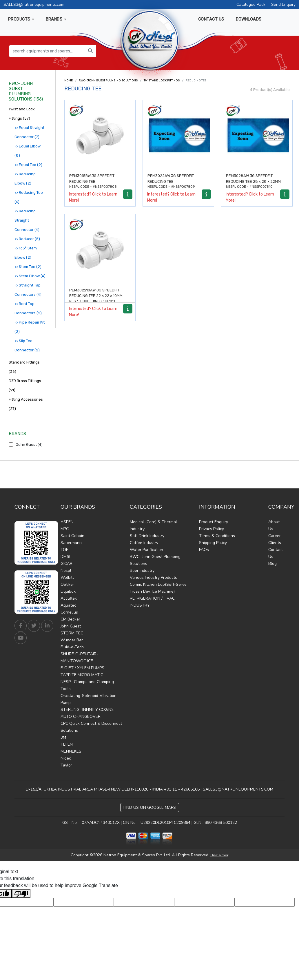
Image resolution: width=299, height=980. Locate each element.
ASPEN (67, 522)
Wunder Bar (72, 640)
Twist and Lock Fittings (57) (22, 114)
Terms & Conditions (217, 536)
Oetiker (67, 584)
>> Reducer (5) (27, 239)
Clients (275, 543)
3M (63, 737)
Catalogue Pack (251, 4)
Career (275, 536)
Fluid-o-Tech (72, 647)
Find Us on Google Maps (150, 807)
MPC (65, 529)
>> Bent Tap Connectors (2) (28, 308)
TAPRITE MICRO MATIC (82, 675)
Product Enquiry (214, 522)
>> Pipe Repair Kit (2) (30, 327)
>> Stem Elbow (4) (30, 276)
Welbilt (67, 577)
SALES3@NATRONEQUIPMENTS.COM (238, 789)
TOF (64, 550)
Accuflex (69, 598)
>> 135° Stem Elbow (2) (26, 253)
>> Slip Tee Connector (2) (27, 345)
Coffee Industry (144, 543)
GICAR (66, 564)
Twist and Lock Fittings (162, 81)
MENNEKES (71, 751)
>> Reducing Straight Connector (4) (27, 220)
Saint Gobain (72, 536)
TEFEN (67, 744)
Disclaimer (219, 855)
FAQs (204, 550)
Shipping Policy (213, 543)
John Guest (71, 626)
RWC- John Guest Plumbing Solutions (108, 81)
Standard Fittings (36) (24, 367)
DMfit (65, 557)
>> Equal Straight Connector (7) (29, 132)
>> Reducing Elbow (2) (25, 179)
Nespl (66, 571)
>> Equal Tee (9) (28, 165)
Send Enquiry (283, 4)
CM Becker (70, 619)
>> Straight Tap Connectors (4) (28, 290)
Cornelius (69, 612)
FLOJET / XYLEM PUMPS (82, 668)
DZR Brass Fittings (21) (25, 385)
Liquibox (68, 591)
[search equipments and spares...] (47, 51)
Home (69, 81)
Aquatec (68, 605)
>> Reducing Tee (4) (29, 197)
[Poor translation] (21, 894)
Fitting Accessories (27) (26, 404)
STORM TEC (72, 633)
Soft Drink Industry (147, 536)
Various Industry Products (153, 577)
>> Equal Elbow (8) (28, 151)
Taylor (66, 765)
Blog (272, 564)
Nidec (66, 758)
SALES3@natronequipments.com (34, 4)
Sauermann (71, 543)
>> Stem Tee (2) (28, 267)
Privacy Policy (212, 529)
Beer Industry (142, 571)
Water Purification (146, 550)
